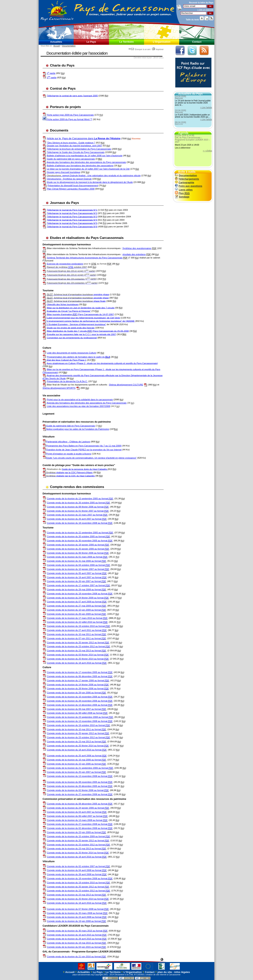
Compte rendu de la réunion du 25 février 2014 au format (78, 659)
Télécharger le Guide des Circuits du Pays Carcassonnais (76, 152)
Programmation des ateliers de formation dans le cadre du (78, 357)
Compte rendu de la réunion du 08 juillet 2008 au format (77, 713)
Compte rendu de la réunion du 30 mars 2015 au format (77, 931)
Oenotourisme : (55, 179)
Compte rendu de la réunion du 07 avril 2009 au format (77, 602)
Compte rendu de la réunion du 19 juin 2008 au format (76, 921)
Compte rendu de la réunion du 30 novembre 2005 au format (80, 541)
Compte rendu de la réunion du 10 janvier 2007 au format (78, 569)
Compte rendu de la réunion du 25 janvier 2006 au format (78, 549)
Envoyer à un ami (140, 49)
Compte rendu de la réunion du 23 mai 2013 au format (76, 651)
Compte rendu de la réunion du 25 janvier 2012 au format (78, 643)
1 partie (51, 73)
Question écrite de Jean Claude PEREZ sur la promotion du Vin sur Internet (84, 450)
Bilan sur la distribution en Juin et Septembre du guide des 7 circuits (81, 308)
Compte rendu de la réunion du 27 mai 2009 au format (76, 606)
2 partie (52, 77)
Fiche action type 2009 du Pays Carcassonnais (70, 115)
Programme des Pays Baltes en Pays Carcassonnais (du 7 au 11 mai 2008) (84, 446)
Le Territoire (126, 42)
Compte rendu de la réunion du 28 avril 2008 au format (77, 874)
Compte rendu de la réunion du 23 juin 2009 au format (76, 832)
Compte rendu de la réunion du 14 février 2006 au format (78, 685)
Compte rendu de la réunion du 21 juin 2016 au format (76, 957)
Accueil (57, 46)
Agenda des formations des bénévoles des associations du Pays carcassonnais (86, 162)
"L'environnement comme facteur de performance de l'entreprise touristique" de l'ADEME (90, 321)
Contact (197, 42)
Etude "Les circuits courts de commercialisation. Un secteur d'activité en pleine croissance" (91, 458)
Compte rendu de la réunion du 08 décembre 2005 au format (80, 804)
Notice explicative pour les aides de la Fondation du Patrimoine (76, 429)
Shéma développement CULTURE (126, 385)
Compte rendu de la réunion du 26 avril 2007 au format (77, 519)
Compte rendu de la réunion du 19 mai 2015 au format (76, 943)
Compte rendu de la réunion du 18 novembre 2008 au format (80, 523)
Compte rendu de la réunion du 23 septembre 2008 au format (80, 717)
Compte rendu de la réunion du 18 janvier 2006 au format (78, 545)
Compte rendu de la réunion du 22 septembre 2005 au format (80, 533)
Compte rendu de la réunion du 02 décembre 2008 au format (80, 828)
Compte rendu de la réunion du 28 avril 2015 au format (77, 939)
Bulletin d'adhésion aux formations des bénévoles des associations (80, 166)
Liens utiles (184, 190)
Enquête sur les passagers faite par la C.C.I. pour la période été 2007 (81, 334)
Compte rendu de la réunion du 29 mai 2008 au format (76, 590)
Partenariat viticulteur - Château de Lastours (68, 442)
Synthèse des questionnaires (137, 248)
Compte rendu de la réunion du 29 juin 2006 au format (76, 693)
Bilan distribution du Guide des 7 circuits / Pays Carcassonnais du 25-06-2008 (88, 331)
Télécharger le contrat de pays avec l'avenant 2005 (72, 95)
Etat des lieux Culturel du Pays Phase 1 (66, 360)
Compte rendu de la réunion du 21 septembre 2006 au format (80, 768)
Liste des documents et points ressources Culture (71, 353)
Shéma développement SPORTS (59, 388)
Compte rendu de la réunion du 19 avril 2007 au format (77, 577)
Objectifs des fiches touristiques (63, 304)
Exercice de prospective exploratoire (65, 264)
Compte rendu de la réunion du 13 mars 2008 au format (77, 820)
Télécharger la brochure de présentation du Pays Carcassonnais (79, 149)
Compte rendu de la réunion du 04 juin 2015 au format (76, 947)
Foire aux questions (189, 186)
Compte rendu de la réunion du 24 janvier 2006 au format (78, 808)
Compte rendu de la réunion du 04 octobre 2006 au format (78, 565)
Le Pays (91, 42)
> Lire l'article (206, 108)
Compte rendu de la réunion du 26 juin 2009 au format (76, 614)
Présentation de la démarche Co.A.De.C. (67, 381)
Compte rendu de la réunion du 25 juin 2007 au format (76, 772)
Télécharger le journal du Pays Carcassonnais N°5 (72, 223)
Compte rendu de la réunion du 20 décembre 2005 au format (80, 786)
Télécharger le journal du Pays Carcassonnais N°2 (72, 213)
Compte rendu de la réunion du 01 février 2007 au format (78, 511)
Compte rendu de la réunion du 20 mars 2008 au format (77, 913)
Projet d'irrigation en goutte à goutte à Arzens (69, 454)
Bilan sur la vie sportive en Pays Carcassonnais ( (71, 369)
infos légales (182, 972)
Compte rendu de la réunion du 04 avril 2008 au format (77, 870)
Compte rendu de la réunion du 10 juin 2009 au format (76, 610)
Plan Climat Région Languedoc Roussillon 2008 (71, 189)
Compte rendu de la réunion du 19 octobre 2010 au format (78, 626)
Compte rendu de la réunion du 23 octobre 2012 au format (78, 647)
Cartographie (185, 182)
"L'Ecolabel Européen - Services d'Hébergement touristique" (76, 324)
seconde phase (78, 298)
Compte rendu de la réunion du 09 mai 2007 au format (76, 709)
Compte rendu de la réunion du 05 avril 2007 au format (77, 573)
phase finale (76, 301)
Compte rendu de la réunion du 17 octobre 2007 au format (78, 585)
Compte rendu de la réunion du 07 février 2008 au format (78, 909)
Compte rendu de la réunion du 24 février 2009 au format (78, 598)
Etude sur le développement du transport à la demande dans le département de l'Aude (90, 182)
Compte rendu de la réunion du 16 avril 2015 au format (77, 935)
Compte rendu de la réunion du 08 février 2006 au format (78, 507)
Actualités (56, 42)
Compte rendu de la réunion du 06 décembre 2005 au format (80, 676)
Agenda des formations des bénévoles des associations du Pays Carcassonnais (87, 403)
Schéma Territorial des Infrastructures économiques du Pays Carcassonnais (85, 258)
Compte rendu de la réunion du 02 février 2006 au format (78, 790)
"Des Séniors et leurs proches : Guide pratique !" (71, 143)
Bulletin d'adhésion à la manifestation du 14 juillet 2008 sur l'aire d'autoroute (85, 156)
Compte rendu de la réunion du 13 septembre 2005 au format (80, 499)
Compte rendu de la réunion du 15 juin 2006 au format (76, 764)
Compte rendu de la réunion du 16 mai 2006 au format (76, 760)
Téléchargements (187, 179)
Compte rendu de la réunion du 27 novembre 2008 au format (80, 794)
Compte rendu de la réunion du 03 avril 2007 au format (77, 812)
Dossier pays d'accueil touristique (64, 172)
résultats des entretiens (134, 254)
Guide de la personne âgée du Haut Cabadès (85, 469)
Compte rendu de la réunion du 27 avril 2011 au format (77, 630)
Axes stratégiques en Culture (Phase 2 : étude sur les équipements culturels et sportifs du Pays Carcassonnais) (102, 363)
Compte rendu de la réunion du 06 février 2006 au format (78, 553)
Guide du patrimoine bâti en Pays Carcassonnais (71, 426)
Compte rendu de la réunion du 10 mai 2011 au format (76, 634)
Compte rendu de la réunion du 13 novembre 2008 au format (80, 721)
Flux (182, 193)
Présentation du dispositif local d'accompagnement (73, 185)
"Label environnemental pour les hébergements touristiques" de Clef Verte (83, 318)
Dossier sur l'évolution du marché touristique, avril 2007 (74, 146)
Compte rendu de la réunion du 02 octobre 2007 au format (78, 866)
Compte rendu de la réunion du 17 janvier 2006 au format (78, 681)
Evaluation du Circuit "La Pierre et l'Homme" (69, 311)
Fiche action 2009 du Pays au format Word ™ (67, 119)
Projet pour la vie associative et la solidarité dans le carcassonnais (80, 400)
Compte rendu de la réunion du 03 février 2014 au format (78, 655)
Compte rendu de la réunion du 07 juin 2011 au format (76, 638)
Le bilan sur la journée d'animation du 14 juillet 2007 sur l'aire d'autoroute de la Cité (88, 169)
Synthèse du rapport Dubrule (77, 179)
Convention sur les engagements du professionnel (72, 337)
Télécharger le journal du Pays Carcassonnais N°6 (72, 226)
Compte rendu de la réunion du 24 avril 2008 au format (77, 917)
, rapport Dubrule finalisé (66, 175)
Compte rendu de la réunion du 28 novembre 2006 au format (80, 701)
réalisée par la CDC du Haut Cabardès (70, 476)
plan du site (165, 972)
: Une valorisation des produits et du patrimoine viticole (113, 175)
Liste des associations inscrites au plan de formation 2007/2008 (78, 406)
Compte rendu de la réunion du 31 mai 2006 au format (76, 561)
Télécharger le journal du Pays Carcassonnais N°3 (72, 216)
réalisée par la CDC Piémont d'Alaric (69, 472)
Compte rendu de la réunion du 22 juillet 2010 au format (77, 622)
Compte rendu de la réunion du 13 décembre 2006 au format (80, 705)
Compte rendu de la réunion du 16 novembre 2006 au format (80, 697)
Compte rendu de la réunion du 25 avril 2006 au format (77, 756)
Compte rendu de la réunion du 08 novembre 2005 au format (80, 782)
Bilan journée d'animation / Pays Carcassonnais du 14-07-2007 (80, 314)
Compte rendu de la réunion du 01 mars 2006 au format (77, 557)
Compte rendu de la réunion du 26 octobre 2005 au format (78, 503)
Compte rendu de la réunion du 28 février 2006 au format (78, 689)
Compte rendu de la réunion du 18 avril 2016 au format (77, 663)
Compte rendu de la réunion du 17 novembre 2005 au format (80, 672)
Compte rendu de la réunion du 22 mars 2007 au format (77, 515)
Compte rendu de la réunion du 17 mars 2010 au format (77, 618)
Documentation (69, 46)
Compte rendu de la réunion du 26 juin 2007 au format (76, 581)
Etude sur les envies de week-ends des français (71, 328)
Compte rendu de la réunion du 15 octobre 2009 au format (78, 836)
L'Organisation (162, 42)
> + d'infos (207, 151)
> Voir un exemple (205, 10)
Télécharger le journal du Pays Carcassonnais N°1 (72, 210)
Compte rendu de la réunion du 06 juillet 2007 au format (77, 816)
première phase (78, 294)
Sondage (182, 197)
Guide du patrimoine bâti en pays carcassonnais (71, 159)
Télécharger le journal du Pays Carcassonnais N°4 (72, 220)
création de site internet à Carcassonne (163, 975)
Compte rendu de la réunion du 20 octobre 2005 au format (78, 537)
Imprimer (158, 49)
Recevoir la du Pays (201, 3)
